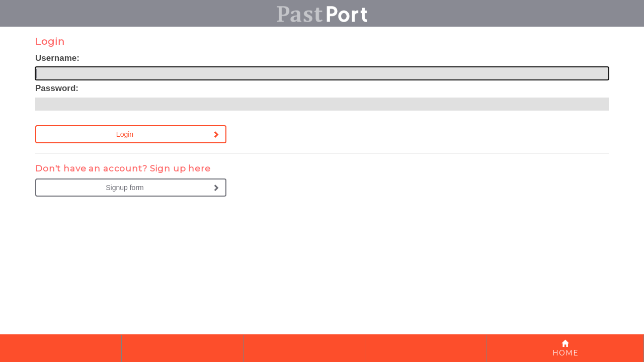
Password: (57, 88)
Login (125, 134)
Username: (57, 58)
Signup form (125, 188)
